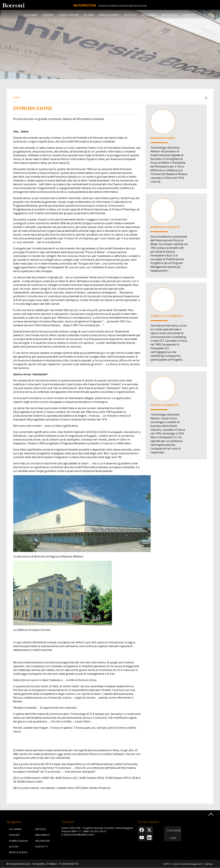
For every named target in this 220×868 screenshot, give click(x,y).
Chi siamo (30, 15)
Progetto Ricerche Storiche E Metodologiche (126, 6)
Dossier (48, 15)
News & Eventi (109, 15)
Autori (89, 15)
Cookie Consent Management (184, 864)
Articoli (130, 15)
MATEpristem (85, 5)
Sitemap (208, 864)
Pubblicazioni (69, 15)
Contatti (190, 15)
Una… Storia (21, 131)
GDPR (161, 864)
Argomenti (149, 15)
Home (17, 97)
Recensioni (170, 15)
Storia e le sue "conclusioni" (32, 374)
